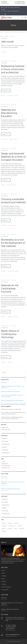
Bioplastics (3, 317)
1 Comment (4, 38)
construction (15, 96)
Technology (3, 271)
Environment (4, 225)
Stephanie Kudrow (6, 417)
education (11, 139)
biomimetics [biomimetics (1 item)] (17, 523)
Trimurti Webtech (17, 641)
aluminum (10, 362)
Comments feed (6, 466)
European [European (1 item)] (4, 529)
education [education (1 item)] (20, 526)
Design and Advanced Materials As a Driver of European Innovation (13, 157)
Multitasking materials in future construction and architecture (13, 69)
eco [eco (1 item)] (16, 526)
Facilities (4, 576)
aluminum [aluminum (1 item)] (4, 523)
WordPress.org (6, 468)
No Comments (4, 107)
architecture (10, 96)
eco (9, 225)
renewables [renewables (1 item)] (10, 529)
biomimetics (10, 271)
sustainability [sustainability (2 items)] (22, 529)
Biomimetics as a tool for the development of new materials (13, 243)
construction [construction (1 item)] (11, 526)
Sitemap (4, 584)
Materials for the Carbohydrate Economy (10, 288)
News (3, 579)
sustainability (13, 225)
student (15, 139)
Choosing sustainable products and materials (13, 201)
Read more (5, 91)
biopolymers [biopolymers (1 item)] (4, 526)
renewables (16, 317)
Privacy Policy (5, 590)
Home (4, 570)
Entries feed (5, 464)
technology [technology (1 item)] (4, 531)
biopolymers (10, 317)
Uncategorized (4, 52)
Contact (4, 581)
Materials (3, 96)
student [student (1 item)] (15, 529)
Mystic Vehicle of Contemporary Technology (10, 334)
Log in (4, 462)
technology (14, 185)
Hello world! (7, 42)
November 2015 (6, 430)
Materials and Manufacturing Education (9, 113)
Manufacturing (4, 139)
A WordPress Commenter (7, 409)
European (9, 185)
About (4, 573)
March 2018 (5, 428)
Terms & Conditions (7, 587)
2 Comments (4, 63)
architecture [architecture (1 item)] (10, 523)
